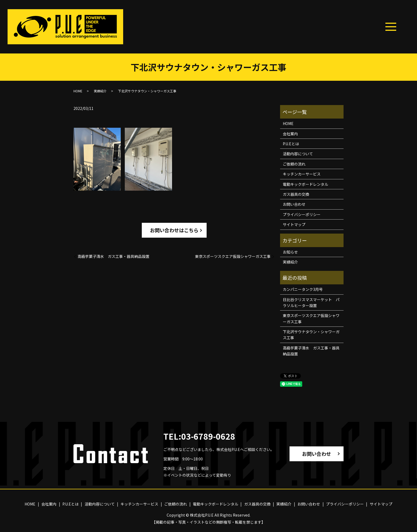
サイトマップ (294, 224)
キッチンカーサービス (302, 174)
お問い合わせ (294, 204)
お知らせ (290, 252)
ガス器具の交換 (296, 194)
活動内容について (298, 154)
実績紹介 (100, 91)
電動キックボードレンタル (305, 184)
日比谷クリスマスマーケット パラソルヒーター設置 (311, 302)
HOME (78, 91)
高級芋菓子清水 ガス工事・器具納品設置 (113, 256)
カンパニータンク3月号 (303, 289)
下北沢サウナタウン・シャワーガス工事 (311, 335)
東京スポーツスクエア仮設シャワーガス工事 (233, 256)
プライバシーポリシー (302, 214)
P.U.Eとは (291, 144)
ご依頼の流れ (294, 164)
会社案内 (290, 134)
